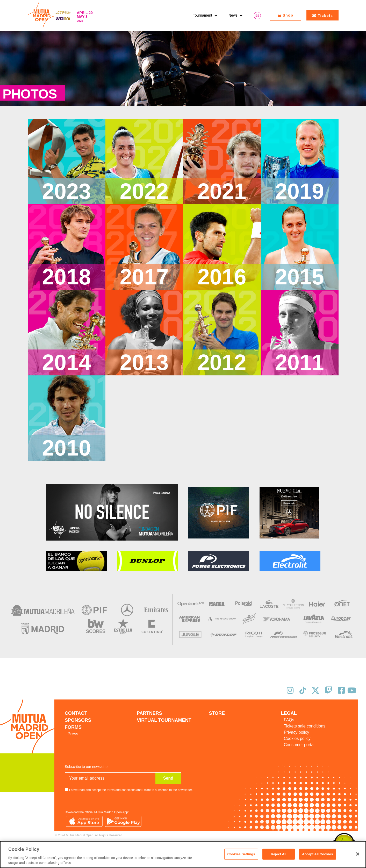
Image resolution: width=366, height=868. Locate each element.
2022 (144, 191)
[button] (206, 15)
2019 (300, 191)
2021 (222, 191)
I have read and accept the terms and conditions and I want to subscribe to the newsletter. (131, 790)
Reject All (278, 854)
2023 (66, 191)
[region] (183, 855)
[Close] (358, 854)
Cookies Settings (241, 854)
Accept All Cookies (318, 854)
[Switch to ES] (257, 15)
